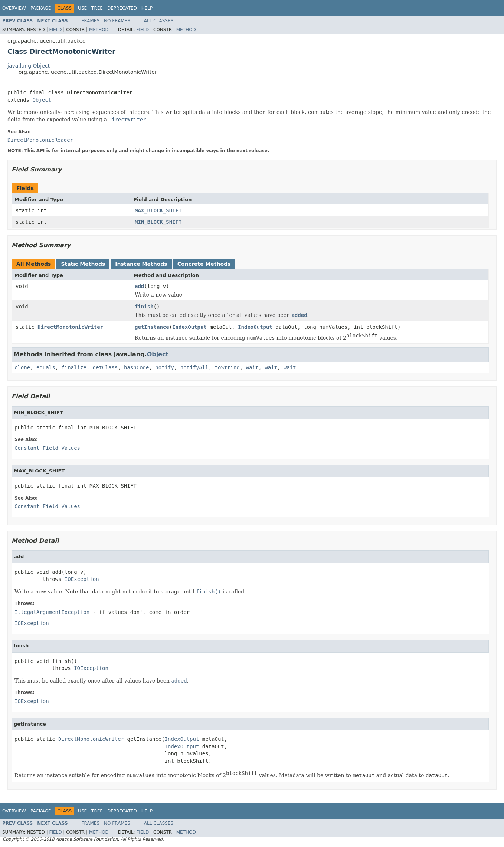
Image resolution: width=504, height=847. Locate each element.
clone (22, 367)
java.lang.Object (29, 66)
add (139, 286)
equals (46, 367)
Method (99, 30)
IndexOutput (189, 327)
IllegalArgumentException (52, 612)
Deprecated (122, 8)
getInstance (152, 327)
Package (41, 8)
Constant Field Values (47, 448)
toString (227, 367)
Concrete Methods (204, 264)
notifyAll (194, 367)
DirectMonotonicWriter (70, 327)
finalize (74, 367)
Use (82, 8)
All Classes (159, 21)
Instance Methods (141, 264)
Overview (14, 8)
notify (165, 367)
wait (252, 367)
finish (144, 307)
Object (42, 100)
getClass (105, 367)
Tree (97, 8)
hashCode (136, 367)
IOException (82, 579)
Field (55, 30)
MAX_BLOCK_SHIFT (158, 210)
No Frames (117, 21)
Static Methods (83, 264)
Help (147, 8)
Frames (91, 21)
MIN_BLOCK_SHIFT (158, 222)
